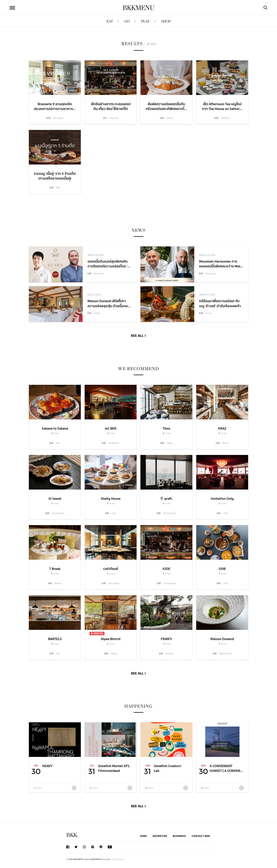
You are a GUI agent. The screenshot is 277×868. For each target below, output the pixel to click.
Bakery (170, 118)
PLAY (145, 21)
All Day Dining (170, 513)
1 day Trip (114, 118)
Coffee (170, 443)
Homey (114, 654)
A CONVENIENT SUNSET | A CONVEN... (226, 768)
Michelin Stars (225, 654)
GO (127, 21)
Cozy (114, 513)
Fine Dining (58, 118)
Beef (58, 188)
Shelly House (111, 499)
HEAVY (47, 766)
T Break (55, 569)
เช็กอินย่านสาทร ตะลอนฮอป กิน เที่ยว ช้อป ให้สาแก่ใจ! (111, 106)
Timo (166, 429)
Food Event (99, 274)
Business (179, 836)
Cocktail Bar (114, 443)
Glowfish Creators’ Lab (168, 768)
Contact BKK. (201, 836)
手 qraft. (166, 499)
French (97, 313)
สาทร (55, 433)
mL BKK (111, 429)
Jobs (143, 836)
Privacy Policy (118, 859)
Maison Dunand (222, 639)
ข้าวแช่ (209, 313)
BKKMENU (139, 8)
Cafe (58, 654)
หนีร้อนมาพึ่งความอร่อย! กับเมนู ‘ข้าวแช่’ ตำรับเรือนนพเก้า (220, 303)
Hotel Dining (114, 583)
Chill (58, 443)
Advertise (160, 836)
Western (58, 583)
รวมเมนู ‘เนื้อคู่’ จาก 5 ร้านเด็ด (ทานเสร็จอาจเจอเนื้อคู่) (55, 176)
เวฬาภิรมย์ (111, 569)
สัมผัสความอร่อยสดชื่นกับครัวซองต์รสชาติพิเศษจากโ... (166, 106)
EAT (110, 21)
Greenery (170, 654)
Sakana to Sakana (55, 429)
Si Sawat (55, 499)
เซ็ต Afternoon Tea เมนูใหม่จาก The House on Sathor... (222, 106)
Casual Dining (58, 513)
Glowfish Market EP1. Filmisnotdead (114, 768)
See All (137, 335)
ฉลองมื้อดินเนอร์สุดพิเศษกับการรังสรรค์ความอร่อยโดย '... (109, 264)
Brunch (226, 443)
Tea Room (225, 118)
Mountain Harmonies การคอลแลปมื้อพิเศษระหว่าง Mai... (221, 264)
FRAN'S (166, 639)
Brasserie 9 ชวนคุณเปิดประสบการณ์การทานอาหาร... (55, 106)
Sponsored (129, 485)
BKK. (72, 835)
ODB (222, 569)
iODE (166, 569)
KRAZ (222, 429)
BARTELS (55, 639)
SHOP (166, 21)
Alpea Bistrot (111, 639)
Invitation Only (222, 499)
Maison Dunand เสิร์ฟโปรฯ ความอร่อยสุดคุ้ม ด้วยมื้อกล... (109, 303)
